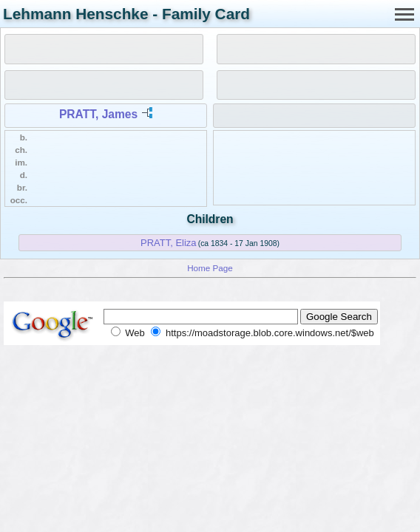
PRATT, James (98, 114)
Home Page (210, 268)
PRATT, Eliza (169, 243)
